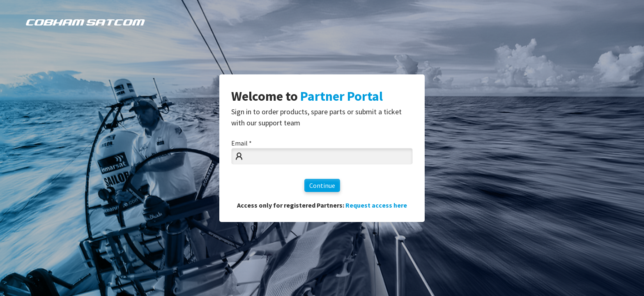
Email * (241, 143)
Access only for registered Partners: (322, 205)
